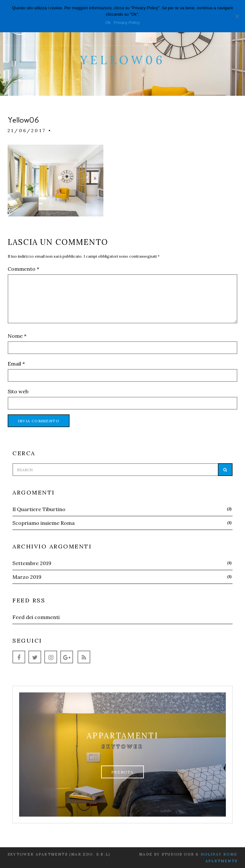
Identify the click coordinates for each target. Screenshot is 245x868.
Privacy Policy (127, 23)
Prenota (122, 772)
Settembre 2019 (32, 563)
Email (16, 364)
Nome (17, 336)
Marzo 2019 (27, 577)
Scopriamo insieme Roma (44, 523)
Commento (23, 269)
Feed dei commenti (36, 617)
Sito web (18, 391)
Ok (108, 23)
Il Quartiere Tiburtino (39, 509)
